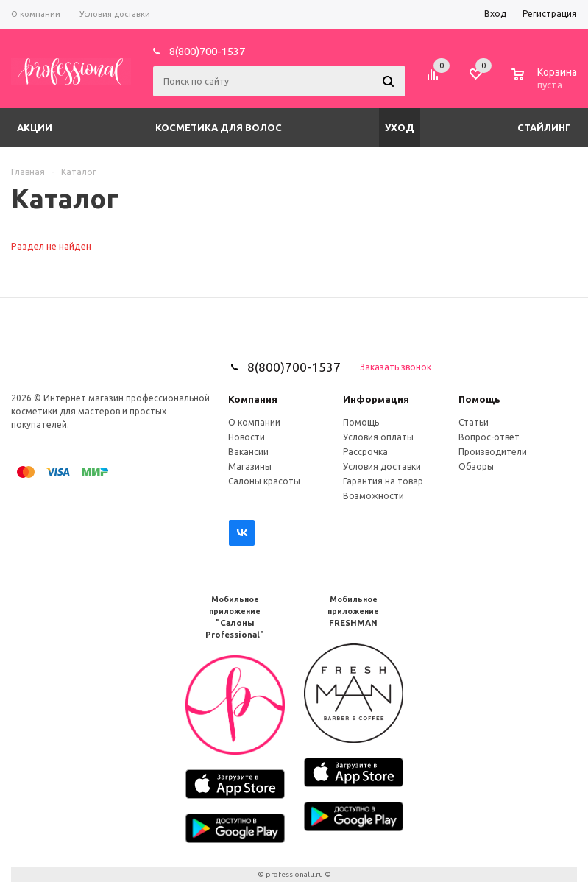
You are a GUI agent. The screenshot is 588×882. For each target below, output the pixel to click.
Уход (400, 127)
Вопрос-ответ (489, 437)
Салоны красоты (264, 481)
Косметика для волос (219, 127)
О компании (254, 422)
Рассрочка (365, 452)
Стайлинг (544, 127)
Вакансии (248, 452)
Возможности (373, 496)
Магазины (250, 466)
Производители (493, 452)
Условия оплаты (378, 437)
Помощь (479, 399)
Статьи (474, 422)
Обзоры (476, 466)
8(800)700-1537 (207, 51)
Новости (247, 437)
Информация (376, 399)
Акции (35, 127)
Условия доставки (382, 466)
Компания (253, 399)
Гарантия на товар (383, 481)
